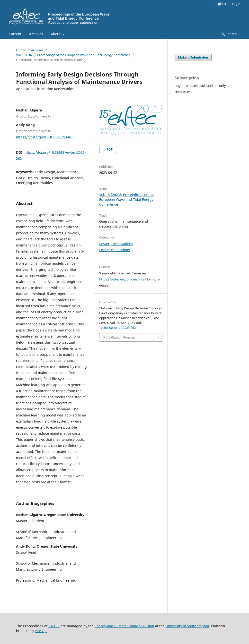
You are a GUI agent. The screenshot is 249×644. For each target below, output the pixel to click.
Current (15, 34)
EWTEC (54, 626)
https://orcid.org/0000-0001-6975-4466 (44, 137)
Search (229, 34)
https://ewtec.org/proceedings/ (123, 279)
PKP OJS (41, 631)
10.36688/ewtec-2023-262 (117, 328)
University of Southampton (187, 626)
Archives (36, 34)
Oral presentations (115, 250)
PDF (109, 149)
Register (220, 4)
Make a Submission (193, 57)
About (56, 34)
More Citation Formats (119, 337)
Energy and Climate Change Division (124, 626)
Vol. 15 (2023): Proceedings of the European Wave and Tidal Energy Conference (73, 55)
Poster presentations (116, 244)
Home (21, 50)
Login (236, 4)
